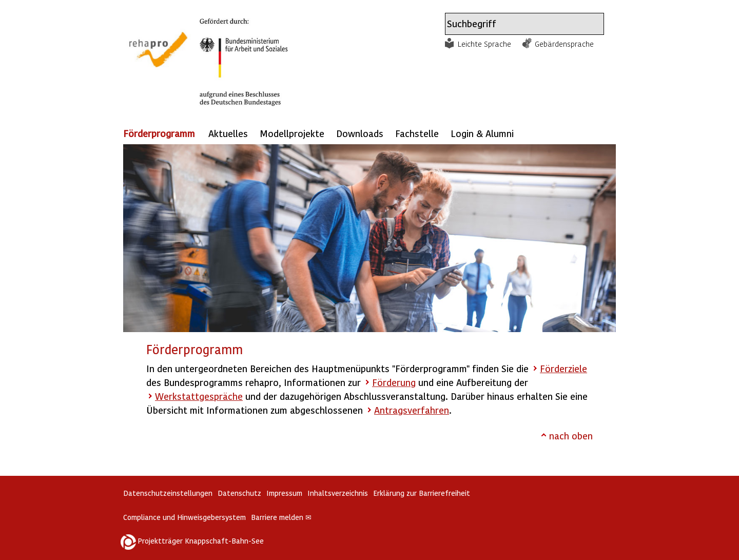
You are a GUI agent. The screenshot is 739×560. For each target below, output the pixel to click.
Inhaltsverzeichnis (338, 493)
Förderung (394, 382)
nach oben (571, 436)
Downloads (360, 133)
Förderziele (563, 368)
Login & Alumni (482, 133)
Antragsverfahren (412, 410)
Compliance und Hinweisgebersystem (184, 517)
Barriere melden (281, 517)
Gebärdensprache (564, 44)
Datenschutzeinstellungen (168, 493)
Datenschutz (239, 493)
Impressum (284, 493)
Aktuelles (228, 133)
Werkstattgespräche (199, 396)
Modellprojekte (292, 133)
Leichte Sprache (484, 44)
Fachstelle (417, 133)
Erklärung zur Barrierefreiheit (422, 493)
